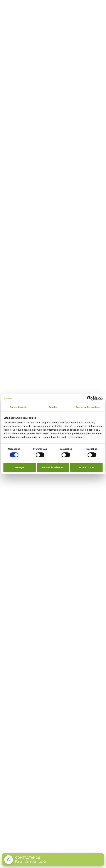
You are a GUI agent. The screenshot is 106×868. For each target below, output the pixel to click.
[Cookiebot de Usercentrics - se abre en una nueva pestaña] (89, 398)
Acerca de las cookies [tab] (88, 407)
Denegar (20, 467)
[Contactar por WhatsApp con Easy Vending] (53, 860)
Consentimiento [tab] (18, 407)
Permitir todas (86, 467)
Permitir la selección (53, 467)
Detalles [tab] (53, 407)
